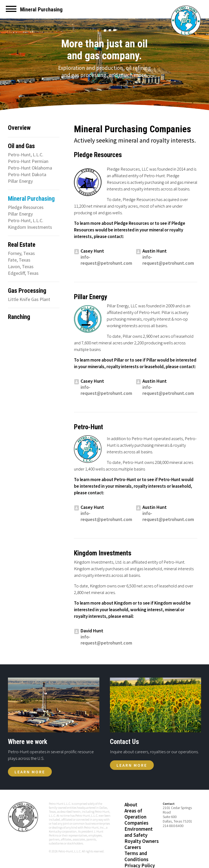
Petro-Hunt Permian (28, 161)
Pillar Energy (20, 181)
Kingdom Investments (30, 227)
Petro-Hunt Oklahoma (30, 168)
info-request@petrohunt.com (106, 260)
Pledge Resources (26, 207)
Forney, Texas (21, 253)
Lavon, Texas (21, 266)
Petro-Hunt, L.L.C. (26, 155)
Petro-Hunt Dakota (27, 174)
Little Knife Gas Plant (29, 299)
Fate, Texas (19, 260)
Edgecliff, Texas (23, 273)
